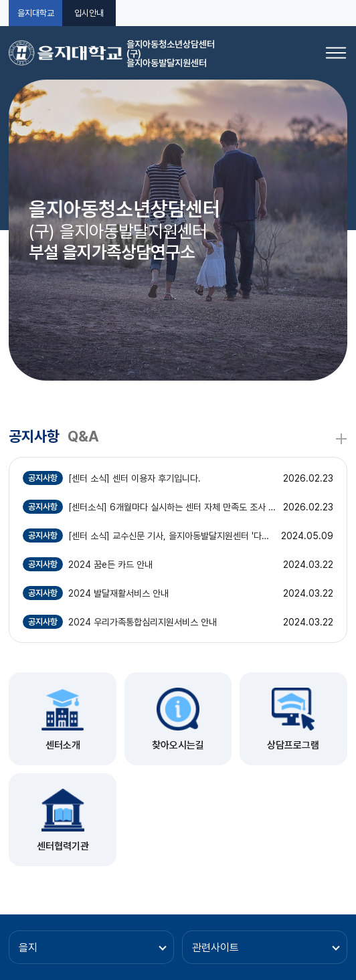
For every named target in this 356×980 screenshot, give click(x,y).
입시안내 (89, 13)
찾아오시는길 (178, 745)
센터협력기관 (63, 846)
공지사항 (34, 436)
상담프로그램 (293, 745)
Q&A (83, 436)
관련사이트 (215, 948)
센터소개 (63, 745)
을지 (28, 948)
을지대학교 (36, 13)
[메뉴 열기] (336, 53)
